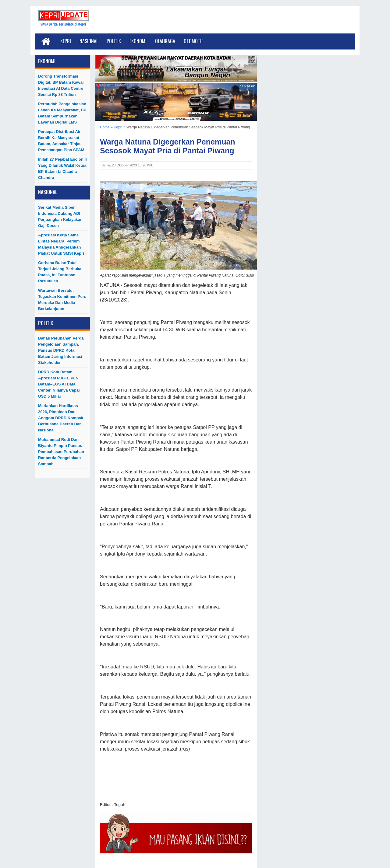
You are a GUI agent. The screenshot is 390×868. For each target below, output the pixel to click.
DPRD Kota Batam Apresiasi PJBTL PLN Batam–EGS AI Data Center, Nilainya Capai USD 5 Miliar (59, 384)
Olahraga (165, 41)
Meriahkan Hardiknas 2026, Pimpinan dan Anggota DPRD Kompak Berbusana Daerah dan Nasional (61, 418)
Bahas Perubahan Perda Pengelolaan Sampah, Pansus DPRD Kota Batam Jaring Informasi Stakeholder (61, 350)
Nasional (89, 41)
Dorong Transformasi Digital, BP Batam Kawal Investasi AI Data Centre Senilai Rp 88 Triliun (61, 85)
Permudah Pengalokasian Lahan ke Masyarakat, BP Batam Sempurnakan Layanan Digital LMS (62, 113)
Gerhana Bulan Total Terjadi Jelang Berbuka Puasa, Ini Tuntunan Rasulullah (60, 272)
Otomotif (193, 41)
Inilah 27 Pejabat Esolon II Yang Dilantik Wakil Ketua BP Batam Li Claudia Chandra (62, 168)
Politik (114, 41)
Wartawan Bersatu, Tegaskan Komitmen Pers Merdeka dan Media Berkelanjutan (62, 300)
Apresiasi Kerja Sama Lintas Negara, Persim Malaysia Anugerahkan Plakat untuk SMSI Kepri (61, 244)
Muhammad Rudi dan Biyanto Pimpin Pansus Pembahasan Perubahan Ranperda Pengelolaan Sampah (61, 452)
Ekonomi (138, 41)
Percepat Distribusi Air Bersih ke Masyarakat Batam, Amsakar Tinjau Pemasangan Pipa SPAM (61, 141)
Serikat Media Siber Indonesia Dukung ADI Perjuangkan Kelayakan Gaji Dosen (60, 216)
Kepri (66, 41)
